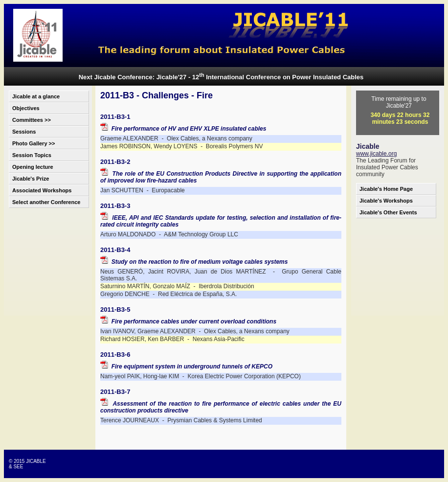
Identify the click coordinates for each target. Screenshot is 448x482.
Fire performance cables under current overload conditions (188, 321)
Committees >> (32, 120)
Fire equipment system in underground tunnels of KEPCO (186, 367)
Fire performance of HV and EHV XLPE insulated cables (183, 129)
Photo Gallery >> (34, 143)
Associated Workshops (42, 190)
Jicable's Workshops (386, 201)
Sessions (24, 132)
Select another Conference (46, 202)
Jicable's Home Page (386, 189)
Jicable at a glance (36, 96)
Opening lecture (33, 167)
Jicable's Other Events (388, 212)
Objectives (26, 108)
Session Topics (32, 155)
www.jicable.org (376, 154)
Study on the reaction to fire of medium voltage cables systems (194, 262)
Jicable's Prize (31, 179)
